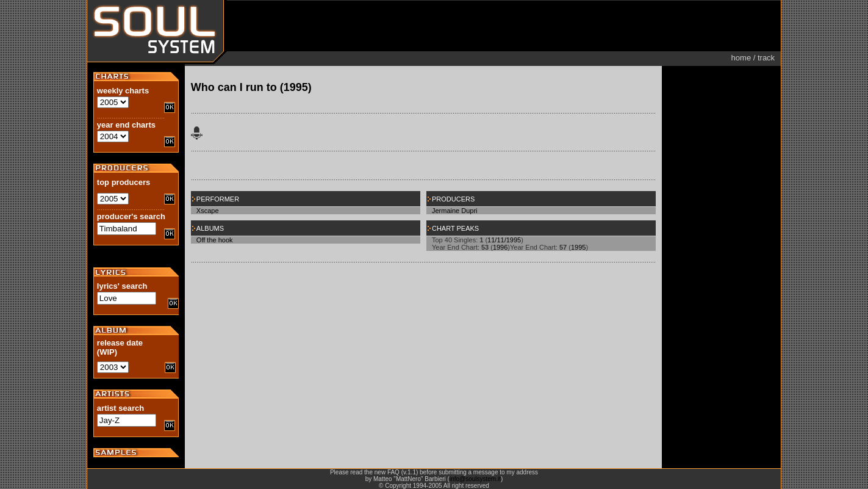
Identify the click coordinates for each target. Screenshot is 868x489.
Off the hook (215, 240)
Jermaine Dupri (455, 211)
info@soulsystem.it (475, 479)
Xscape (208, 211)
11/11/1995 (504, 240)
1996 (500, 247)
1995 (578, 247)
